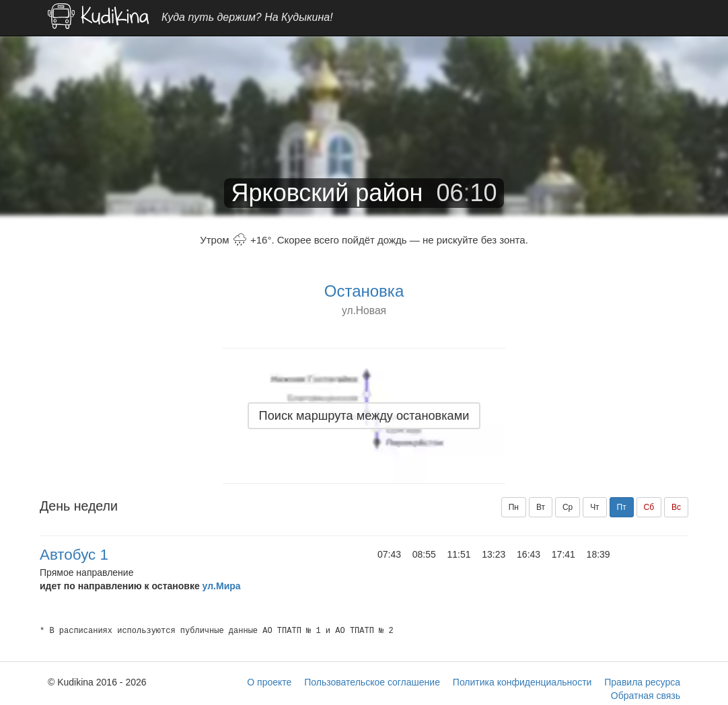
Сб (649, 507)
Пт (622, 507)
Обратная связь (646, 696)
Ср (568, 507)
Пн (514, 507)
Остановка (364, 291)
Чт (595, 507)
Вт (541, 507)
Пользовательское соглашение (372, 682)
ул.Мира (222, 586)
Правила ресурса (642, 682)
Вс (676, 507)
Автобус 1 (74, 555)
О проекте (269, 682)
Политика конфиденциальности (522, 682)
